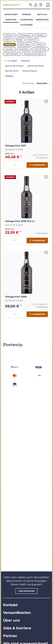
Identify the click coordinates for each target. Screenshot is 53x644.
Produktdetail (42, 158)
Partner (10, 636)
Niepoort (26, 61)
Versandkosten (17, 613)
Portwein (10, 44)
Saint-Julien (25, 44)
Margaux (40, 35)
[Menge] (16, 165)
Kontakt (10, 605)
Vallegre (9, 76)
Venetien (10, 49)
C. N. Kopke (11, 61)
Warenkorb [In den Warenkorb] (37, 165)
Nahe (8, 40)
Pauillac (19, 40)
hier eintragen (26, 591)
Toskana (40, 44)
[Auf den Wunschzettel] (46, 102)
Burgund (9, 35)
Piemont (32, 40)
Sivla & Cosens (30, 71)
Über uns (11, 620)
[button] (31, 5)
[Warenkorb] (41, 5)
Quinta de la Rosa (14, 66)
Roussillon (24, 49)
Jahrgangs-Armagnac (34, 54)
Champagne (25, 35)
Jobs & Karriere (17, 628)
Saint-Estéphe (12, 54)
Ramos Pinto (12, 71)
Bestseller (42, 83)
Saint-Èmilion (40, 49)
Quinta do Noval (36, 66)
